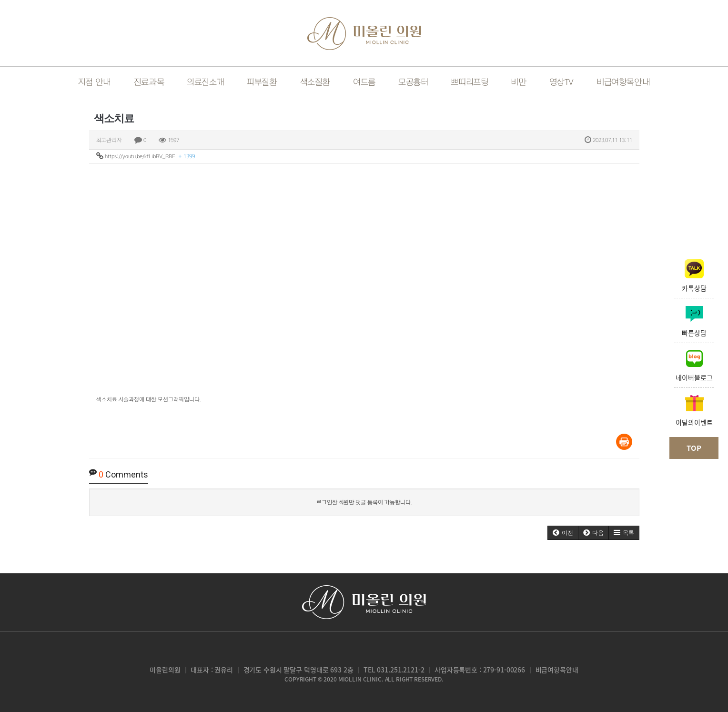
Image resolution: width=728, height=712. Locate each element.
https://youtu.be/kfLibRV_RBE (146, 156)
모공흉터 (413, 82)
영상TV (561, 82)
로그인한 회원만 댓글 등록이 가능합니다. (364, 502)
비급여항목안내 (557, 670)
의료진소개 (205, 82)
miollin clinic (360, 679)
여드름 (364, 82)
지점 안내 (95, 82)
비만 (518, 82)
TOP (694, 448)
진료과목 (149, 82)
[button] (563, 533)
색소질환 (315, 82)
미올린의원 (165, 670)
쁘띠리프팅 (469, 82)
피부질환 (262, 82)
